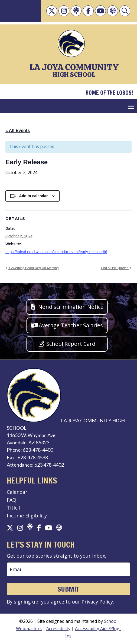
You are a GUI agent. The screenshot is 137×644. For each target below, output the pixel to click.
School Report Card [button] (71, 344)
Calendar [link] (17, 492)
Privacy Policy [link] (97, 602)
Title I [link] (14, 508)
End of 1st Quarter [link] (115, 268)
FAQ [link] (12, 500)
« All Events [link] (18, 131)
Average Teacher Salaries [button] (71, 325)
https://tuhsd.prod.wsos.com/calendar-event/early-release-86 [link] (56, 252)
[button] (131, 106)
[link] (52, 11)
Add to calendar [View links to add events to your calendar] (34, 196)
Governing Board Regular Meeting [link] (33, 268)
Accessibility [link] (58, 629)
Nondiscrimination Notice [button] (71, 307)
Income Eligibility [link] (27, 516)
